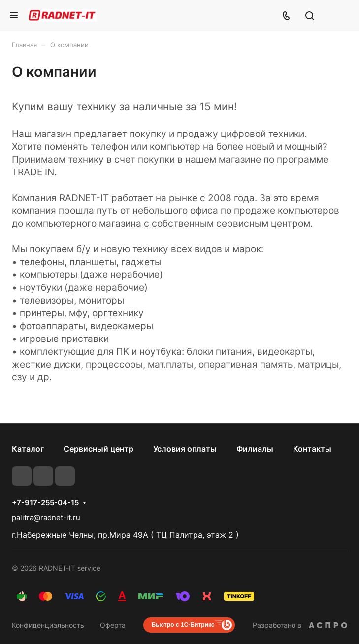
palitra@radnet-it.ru (46, 518)
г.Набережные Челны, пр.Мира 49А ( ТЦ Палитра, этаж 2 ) (125, 535)
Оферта (113, 625)
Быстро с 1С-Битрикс (183, 625)
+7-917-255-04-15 (45, 503)
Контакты (312, 449)
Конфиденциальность (48, 625)
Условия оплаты (185, 449)
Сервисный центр (98, 449)
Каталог (28, 449)
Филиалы (255, 449)
